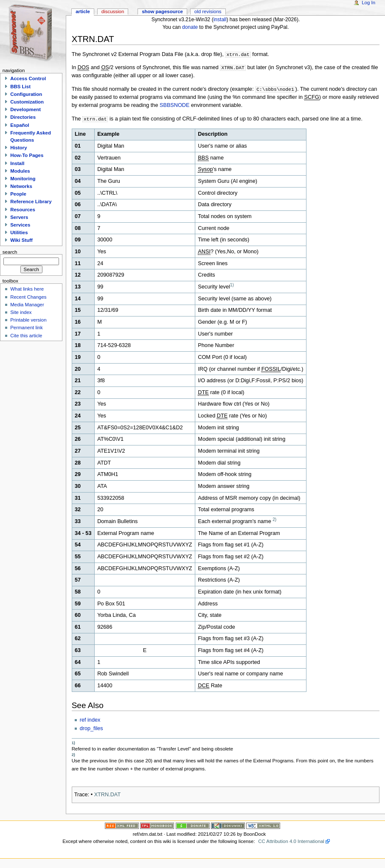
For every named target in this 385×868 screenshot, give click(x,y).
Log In (368, 3)
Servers (19, 217)
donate (190, 27)
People (18, 194)
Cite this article (26, 336)
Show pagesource (162, 11)
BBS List (20, 87)
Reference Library (31, 202)
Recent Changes (28, 297)
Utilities (19, 232)
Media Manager (27, 305)
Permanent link (26, 328)
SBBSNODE (175, 105)
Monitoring (23, 179)
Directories (23, 117)
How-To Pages (27, 155)
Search (10, 252)
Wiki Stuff (21, 240)
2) (274, 519)
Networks (21, 186)
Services (20, 225)
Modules (20, 171)
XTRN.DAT (108, 795)
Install (17, 163)
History (18, 148)
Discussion (113, 11)
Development (25, 109)
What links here (27, 289)
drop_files (91, 728)
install (220, 20)
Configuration (26, 94)
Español (20, 125)
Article (83, 11)
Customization (27, 102)
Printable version (28, 320)
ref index (90, 720)
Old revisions (208, 11)
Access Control (28, 78)
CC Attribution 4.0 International (291, 841)
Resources (23, 210)
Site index (21, 312)
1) (232, 285)
